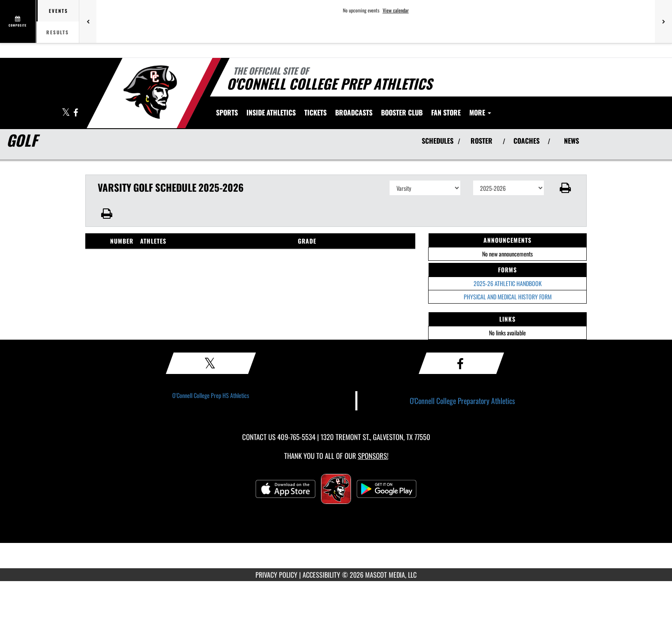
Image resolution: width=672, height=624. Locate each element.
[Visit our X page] (66, 113)
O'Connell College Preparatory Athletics (462, 401)
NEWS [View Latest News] (571, 141)
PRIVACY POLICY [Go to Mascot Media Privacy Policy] (276, 575)
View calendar (396, 10)
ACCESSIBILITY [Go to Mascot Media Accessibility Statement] (321, 575)
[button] (565, 188)
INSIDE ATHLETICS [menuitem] (271, 112)
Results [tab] (58, 32)
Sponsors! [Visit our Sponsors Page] (373, 456)
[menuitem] (315, 112)
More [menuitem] (480, 112)
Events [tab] (58, 11)
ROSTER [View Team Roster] (481, 141)
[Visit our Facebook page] (76, 113)
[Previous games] (88, 21)
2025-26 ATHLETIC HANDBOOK (508, 283)
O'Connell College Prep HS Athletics (211, 395)
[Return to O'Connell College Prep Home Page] (150, 92)
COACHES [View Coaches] (526, 141)
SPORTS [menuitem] (227, 112)
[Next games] (663, 21)
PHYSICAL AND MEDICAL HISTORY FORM (508, 297)
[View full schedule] (18, 21)
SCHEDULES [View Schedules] (438, 141)
